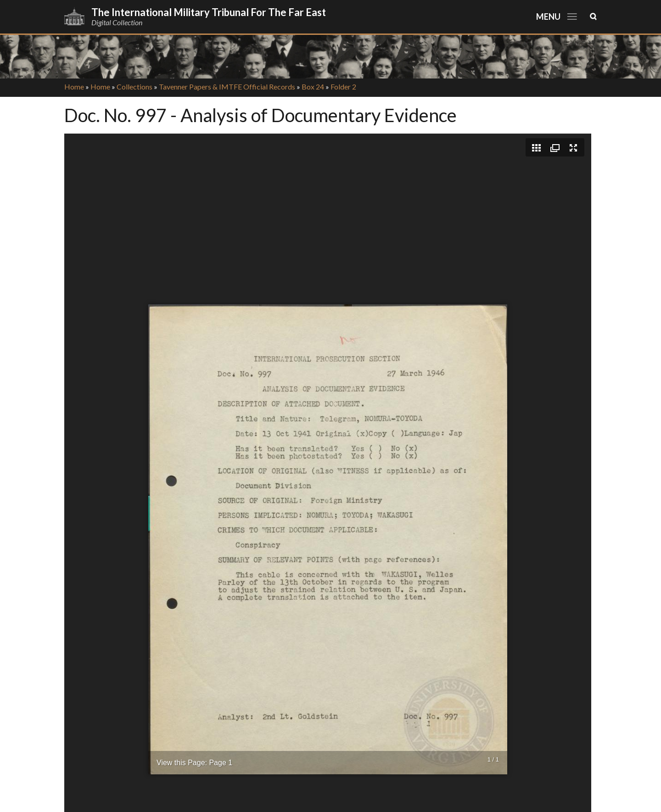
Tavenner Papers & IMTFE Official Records (227, 87)
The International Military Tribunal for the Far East (209, 12)
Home (74, 87)
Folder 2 (343, 87)
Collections (134, 87)
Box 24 (313, 87)
